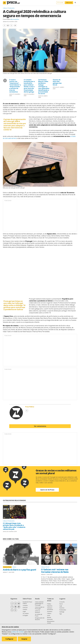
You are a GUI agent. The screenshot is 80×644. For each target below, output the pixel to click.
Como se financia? (38, 612)
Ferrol (48, 567)
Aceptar (24, 639)
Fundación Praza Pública (27, 603)
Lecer (49, 615)
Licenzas (25, 607)
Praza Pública (7, 19)
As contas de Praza (39, 615)
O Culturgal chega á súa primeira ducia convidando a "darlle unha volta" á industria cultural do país (14, 526)
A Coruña (62, 602)
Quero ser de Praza (47, 490)
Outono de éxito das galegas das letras (57, 82)
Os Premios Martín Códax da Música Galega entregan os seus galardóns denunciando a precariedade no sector (44, 87)
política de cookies (18, 632)
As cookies (26, 613)
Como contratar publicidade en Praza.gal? (39, 603)
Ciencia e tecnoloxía (50, 609)
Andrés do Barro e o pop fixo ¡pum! (19, 570)
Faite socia (69, 3)
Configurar (9, 639)
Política (49, 604)
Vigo (61, 614)
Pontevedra (11, 8)
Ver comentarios (40, 426)
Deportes (50, 606)
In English (25, 615)
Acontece (50, 611)
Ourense (62, 608)
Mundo (49, 617)
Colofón (25, 609)
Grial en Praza (7, 567)
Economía (50, 619)
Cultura (5, 8)
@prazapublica (15, 19)
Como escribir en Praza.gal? (40, 608)
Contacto (25, 605)
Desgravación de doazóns (40, 619)
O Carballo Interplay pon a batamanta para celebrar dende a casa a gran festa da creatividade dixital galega (29, 86)
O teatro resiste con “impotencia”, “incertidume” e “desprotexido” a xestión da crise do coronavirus (15, 86)
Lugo (61, 606)
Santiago (62, 612)
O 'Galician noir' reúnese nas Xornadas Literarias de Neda (55, 571)
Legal (24, 611)
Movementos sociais (51, 622)
